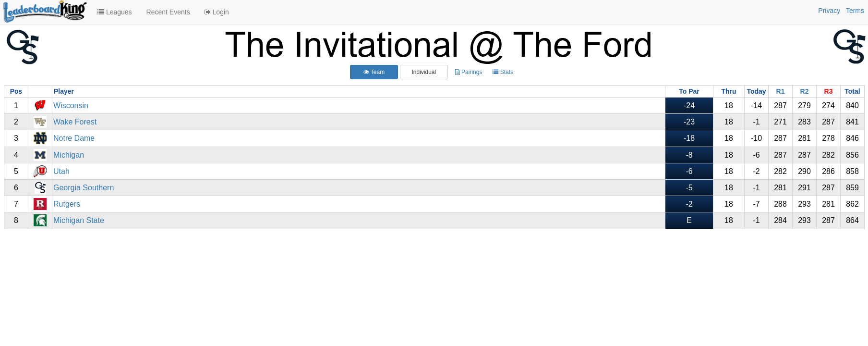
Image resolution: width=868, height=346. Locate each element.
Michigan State (79, 220)
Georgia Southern (84, 188)
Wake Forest (75, 122)
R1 (781, 91)
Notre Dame (74, 138)
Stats (503, 72)
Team (374, 72)
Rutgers (67, 204)
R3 (829, 91)
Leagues (115, 12)
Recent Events (168, 12)
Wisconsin (71, 105)
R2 (805, 91)
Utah (61, 171)
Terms (855, 11)
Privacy (829, 11)
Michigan (69, 155)
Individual (424, 72)
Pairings (469, 72)
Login (217, 12)
